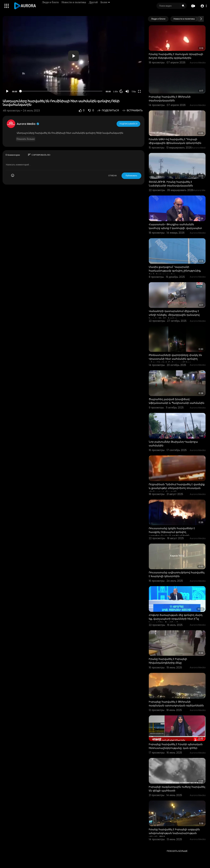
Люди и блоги (51, 2)
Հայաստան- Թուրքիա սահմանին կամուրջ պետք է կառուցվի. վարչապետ (175, 226)
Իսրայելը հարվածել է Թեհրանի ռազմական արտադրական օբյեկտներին (176, 704)
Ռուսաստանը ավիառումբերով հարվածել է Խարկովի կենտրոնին (177, 574)
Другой (94, 2)
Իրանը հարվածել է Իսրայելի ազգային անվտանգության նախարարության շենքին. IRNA (174, 833)
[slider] (61, 91)
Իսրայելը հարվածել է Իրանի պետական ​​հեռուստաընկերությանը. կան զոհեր (176, 746)
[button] (203, 6)
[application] (73, 56)
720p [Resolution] (134, 92)
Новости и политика (74, 2)
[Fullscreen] (139, 91)
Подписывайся (129, 124)
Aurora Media (28, 124)
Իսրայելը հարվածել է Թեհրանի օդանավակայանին (170, 99)
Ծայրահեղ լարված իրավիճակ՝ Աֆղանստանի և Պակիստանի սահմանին (177, 401)
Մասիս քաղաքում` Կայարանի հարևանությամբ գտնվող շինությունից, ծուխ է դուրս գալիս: (175, 271)
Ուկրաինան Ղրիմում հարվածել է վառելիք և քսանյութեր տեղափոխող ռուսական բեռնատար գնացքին (177, 488)
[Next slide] (201, 19)
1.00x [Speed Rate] (116, 92)
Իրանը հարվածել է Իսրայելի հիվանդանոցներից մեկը (168, 661)
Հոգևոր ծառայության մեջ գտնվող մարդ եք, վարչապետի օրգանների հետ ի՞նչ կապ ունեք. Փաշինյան (176, 619)
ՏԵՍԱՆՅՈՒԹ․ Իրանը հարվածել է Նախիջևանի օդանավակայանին (171, 184)
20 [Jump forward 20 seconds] (121, 91)
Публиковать (131, 176)
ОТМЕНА (113, 176)
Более (105, 2)
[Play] (7, 91)
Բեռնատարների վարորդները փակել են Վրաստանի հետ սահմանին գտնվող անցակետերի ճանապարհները (175, 359)
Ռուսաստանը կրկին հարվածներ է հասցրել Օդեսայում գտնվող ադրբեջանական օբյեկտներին (172, 532)
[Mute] (127, 91)
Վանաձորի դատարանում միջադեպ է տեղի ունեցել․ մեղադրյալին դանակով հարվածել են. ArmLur (174, 315)
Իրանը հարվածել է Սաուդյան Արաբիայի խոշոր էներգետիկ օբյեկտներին (176, 56)
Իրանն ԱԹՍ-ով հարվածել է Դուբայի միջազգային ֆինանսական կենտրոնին (175, 141)
